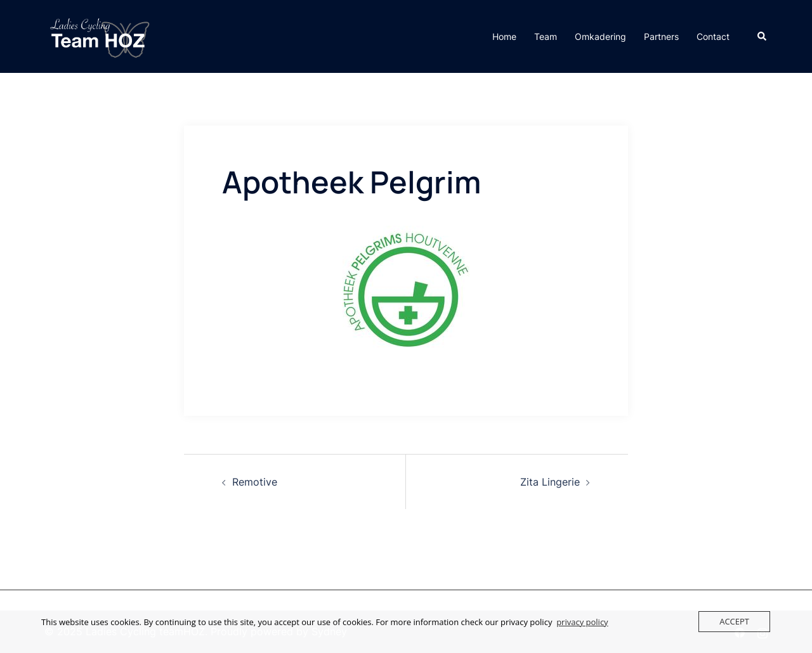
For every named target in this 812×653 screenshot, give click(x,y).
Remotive (255, 482)
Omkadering (600, 36)
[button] (763, 36)
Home (504, 36)
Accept (734, 621)
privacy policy (582, 622)
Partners (661, 36)
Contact (713, 36)
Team (546, 36)
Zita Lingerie (550, 482)
